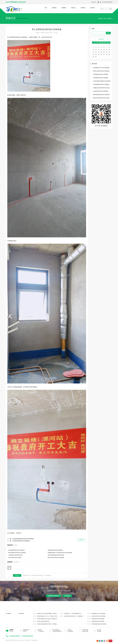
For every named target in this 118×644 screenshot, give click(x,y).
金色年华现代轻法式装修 (15, 558)
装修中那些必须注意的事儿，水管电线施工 (74, 616)
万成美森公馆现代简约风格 (15, 555)
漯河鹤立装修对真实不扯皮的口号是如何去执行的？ (48, 619)
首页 (46, 8)
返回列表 (81, 540)
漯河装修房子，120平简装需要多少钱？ (73, 614)
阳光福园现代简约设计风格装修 (16, 550)
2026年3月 (101, 39)
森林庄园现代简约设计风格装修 (101, 95)
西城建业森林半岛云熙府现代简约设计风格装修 (60, 553)
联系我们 (93, 8)
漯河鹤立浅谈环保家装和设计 (43, 621)
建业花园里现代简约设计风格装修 (17, 553)
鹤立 (39, 33)
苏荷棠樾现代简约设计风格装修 (101, 84)
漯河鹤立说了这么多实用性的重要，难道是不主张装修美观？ (50, 614)
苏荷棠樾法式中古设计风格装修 (101, 68)
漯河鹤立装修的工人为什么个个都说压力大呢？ (47, 616)
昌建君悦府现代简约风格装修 (55, 550)
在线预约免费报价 (54, 596)
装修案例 (64, 8)
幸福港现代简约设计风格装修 (101, 91)
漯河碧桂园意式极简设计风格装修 (102, 81)
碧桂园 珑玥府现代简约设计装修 (101, 88)
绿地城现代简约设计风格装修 (101, 74)
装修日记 (73, 8)
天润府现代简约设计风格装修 (21, 541)
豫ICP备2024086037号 (11, 640)
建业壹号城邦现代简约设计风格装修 (102, 98)
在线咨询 (67, 596)
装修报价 (54, 8)
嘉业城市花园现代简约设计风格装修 (23, 539)
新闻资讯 (83, 8)
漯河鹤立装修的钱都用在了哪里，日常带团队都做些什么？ (50, 624)
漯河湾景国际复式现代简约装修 (56, 555)
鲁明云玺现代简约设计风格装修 (101, 71)
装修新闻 (22, 614)
